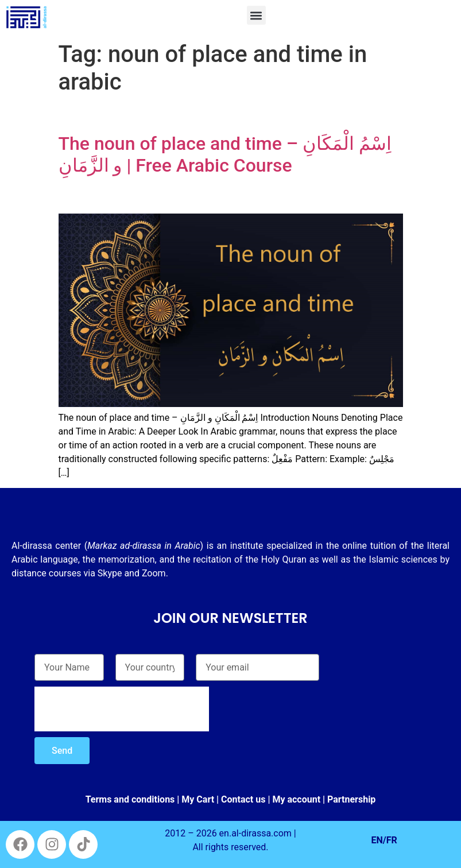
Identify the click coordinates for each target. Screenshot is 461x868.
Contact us (243, 799)
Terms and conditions (130, 799)
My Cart (198, 799)
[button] (256, 15)
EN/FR (384, 840)
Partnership (351, 799)
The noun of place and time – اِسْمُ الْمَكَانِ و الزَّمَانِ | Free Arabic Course (225, 154)
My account (296, 799)
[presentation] (122, 709)
